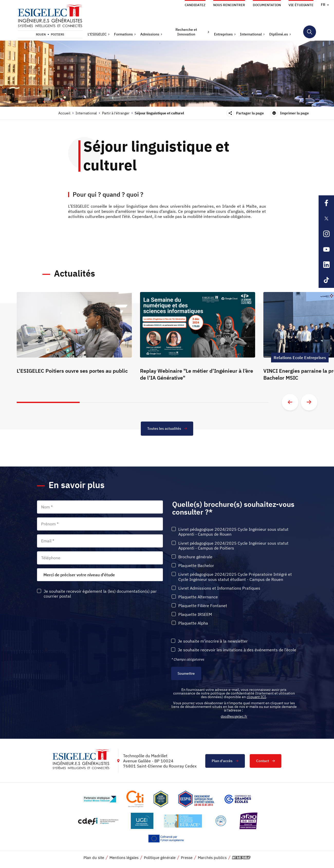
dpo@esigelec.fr (234, 717)
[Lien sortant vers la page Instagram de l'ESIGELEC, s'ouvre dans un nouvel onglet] (326, 234)
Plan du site (94, 858)
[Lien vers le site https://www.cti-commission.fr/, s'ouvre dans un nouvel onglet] (135, 799)
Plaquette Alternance (198, 597)
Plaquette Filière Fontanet (203, 606)
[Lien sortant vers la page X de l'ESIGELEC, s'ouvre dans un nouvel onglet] (326, 218)
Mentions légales (124, 858)
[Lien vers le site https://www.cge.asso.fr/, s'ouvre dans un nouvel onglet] (238, 799)
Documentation (267, 5)
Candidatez (195, 5)
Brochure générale (195, 557)
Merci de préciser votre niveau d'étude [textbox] (79, 575)
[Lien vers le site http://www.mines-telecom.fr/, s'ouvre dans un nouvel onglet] (100, 799)
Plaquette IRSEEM (195, 614)
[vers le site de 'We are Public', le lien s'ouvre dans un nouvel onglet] (241, 858)
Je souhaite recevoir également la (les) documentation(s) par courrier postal (100, 594)
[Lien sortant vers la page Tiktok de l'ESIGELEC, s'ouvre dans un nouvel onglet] (326, 280)
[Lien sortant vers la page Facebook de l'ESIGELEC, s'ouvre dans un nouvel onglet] (326, 203)
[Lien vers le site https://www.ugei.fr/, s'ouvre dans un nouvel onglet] (142, 821)
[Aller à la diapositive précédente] (290, 402)
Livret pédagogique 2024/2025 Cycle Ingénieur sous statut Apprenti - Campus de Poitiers (233, 546)
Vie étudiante (301, 5)
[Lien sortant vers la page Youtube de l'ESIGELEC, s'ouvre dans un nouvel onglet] (326, 249)
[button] (99, 34)
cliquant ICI (256, 697)
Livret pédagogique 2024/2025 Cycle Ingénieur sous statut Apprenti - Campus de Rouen (233, 532)
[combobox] (100, 575)
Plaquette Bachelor (196, 566)
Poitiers (58, 34)
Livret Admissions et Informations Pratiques (219, 588)
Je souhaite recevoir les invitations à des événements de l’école (237, 650)
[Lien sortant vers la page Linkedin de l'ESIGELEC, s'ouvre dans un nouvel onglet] (326, 265)
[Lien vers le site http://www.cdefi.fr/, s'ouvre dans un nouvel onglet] (99, 821)
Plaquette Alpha (193, 623)
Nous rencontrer (229, 5)
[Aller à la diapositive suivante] (309, 402)
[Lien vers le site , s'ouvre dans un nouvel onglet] (161, 799)
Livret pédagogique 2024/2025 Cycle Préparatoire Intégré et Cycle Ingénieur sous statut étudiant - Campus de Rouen (235, 577)
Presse (187, 858)
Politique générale (160, 858)
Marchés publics (212, 858)
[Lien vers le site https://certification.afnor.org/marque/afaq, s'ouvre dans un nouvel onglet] (248, 821)
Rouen (41, 34)
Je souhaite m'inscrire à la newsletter (213, 641)
